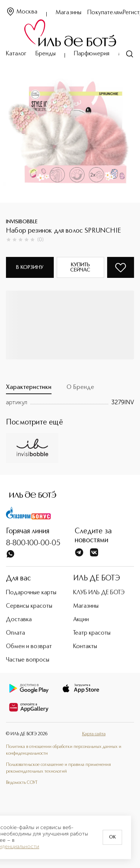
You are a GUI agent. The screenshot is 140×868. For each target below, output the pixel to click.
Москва (22, 12)
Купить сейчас (80, 267)
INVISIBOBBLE (22, 222)
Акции (81, 620)
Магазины (69, 13)
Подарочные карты (31, 593)
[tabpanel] (70, 402)
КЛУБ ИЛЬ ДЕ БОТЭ (99, 593)
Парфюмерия (92, 54)
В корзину (30, 267)
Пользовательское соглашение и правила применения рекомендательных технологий (58, 768)
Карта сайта (94, 734)
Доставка (19, 620)
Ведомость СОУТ (22, 783)
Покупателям (105, 13)
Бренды (46, 54)
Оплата (15, 633)
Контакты (85, 647)
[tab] (29, 389)
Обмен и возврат (29, 647)
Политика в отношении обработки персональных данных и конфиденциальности (64, 750)
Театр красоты (92, 633)
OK (112, 837)
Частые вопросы (28, 660)
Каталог (16, 54)
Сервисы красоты (29, 606)
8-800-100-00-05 (33, 543)
